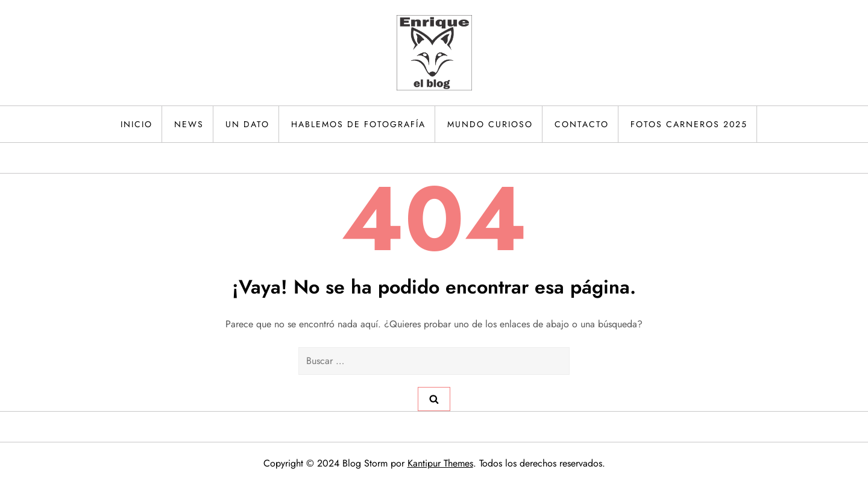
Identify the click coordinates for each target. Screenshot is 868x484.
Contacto (582, 124)
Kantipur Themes (440, 463)
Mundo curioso (490, 124)
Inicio (137, 124)
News (189, 124)
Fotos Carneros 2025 (689, 124)
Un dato (247, 124)
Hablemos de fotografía (358, 124)
